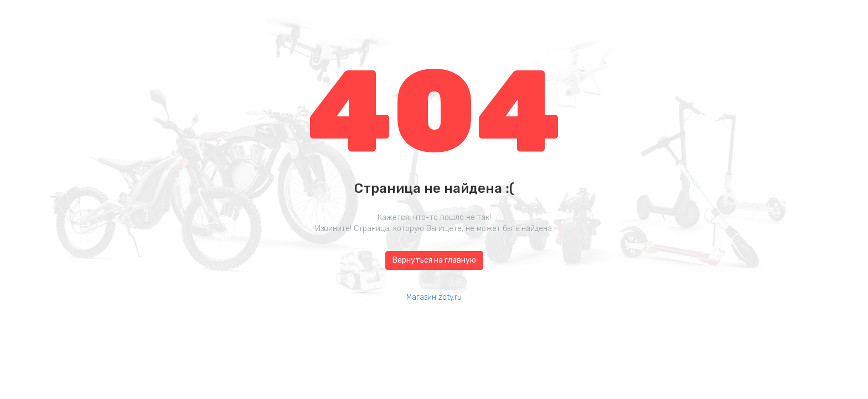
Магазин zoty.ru (434, 297)
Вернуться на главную (434, 260)
